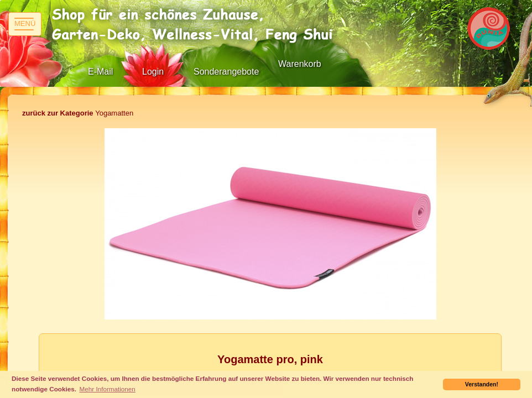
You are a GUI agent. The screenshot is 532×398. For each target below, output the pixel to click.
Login (153, 72)
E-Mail (100, 72)
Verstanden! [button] (482, 384)
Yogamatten (78, 113)
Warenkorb (300, 64)
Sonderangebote (226, 72)
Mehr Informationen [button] (108, 389)
